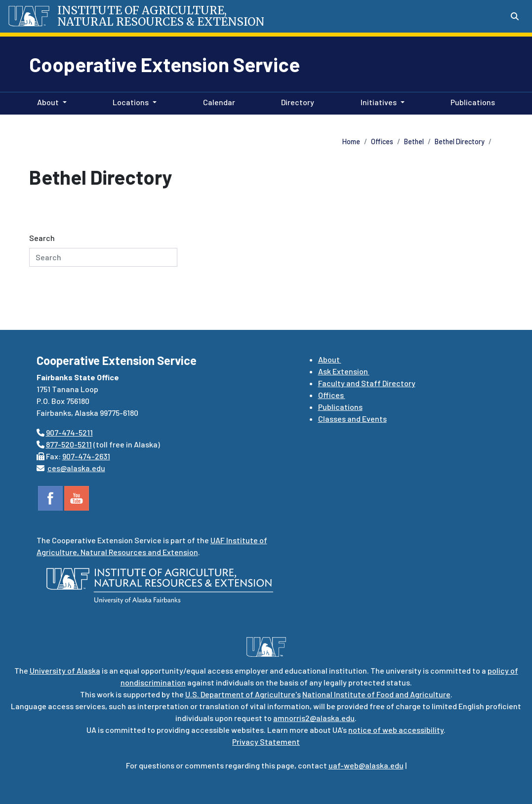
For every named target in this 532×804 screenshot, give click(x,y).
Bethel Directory (460, 141)
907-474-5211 (69, 432)
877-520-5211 (69, 444)
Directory (296, 101)
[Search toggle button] (515, 16)
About (330, 359)
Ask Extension (344, 371)
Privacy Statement (266, 742)
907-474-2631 (86, 456)
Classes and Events (352, 419)
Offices (382, 141)
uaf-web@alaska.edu (366, 765)
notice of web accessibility (396, 730)
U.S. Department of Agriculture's (243, 694)
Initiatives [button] (379, 102)
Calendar (217, 101)
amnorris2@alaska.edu (314, 718)
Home (351, 141)
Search (42, 238)
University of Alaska (65, 670)
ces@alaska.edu (76, 468)
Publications (471, 101)
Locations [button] (131, 102)
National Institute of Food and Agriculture (376, 694)
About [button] (48, 102)
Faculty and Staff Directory (367, 383)
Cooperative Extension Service (164, 64)
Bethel (414, 141)
